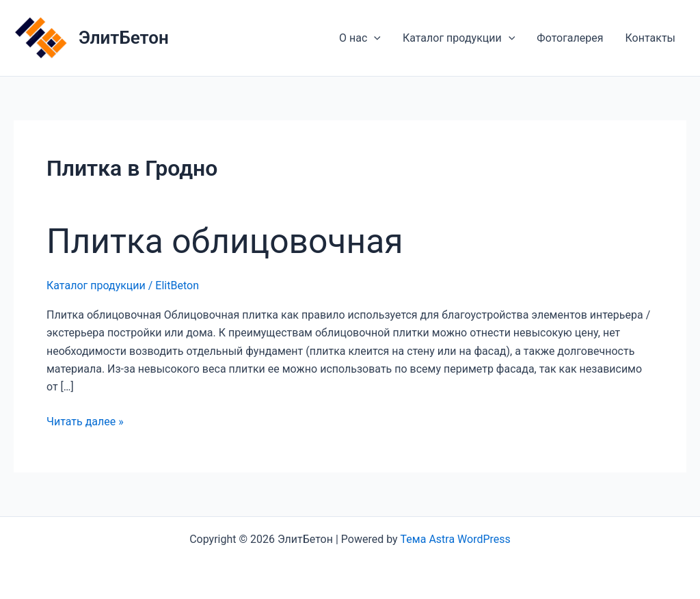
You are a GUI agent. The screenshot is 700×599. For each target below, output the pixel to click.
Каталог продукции (459, 38)
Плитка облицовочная (225, 241)
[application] (374, 38)
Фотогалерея (570, 38)
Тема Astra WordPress (456, 539)
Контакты (650, 38)
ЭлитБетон (124, 38)
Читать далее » (85, 422)
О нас (360, 38)
